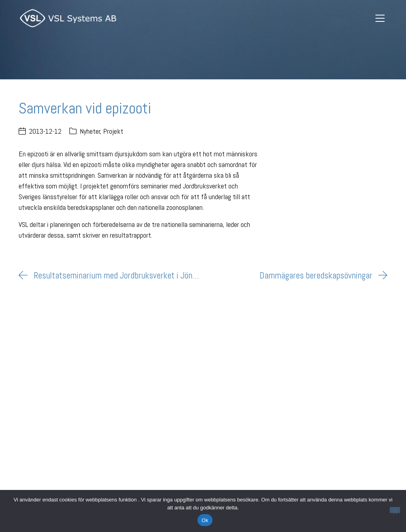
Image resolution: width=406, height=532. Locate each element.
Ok (205, 520)
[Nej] (395, 510)
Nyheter (90, 131)
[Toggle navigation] (380, 18)
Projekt (113, 131)
